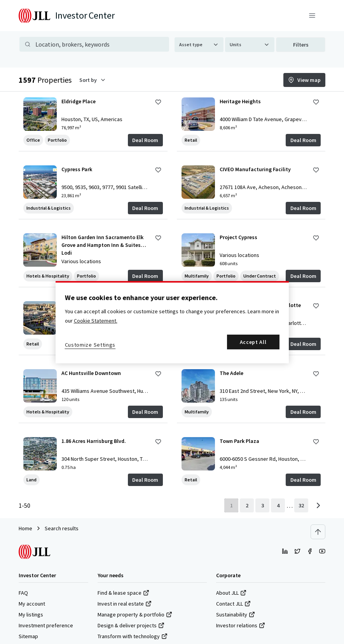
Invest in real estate (125, 604)
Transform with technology (133, 636)
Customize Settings (90, 345)
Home (25, 528)
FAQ (23, 593)
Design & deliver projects (131, 625)
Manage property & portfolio (135, 614)
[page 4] (278, 505)
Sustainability (236, 614)
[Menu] (312, 16)
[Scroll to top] (318, 532)
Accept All (253, 342)
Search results (62, 528)
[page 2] (247, 505)
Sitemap (28, 636)
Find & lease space (123, 593)
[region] (172, 322)
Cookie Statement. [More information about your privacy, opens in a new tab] (96, 321)
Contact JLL (233, 604)
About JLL (231, 593)
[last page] (301, 505)
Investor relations (241, 625)
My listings (31, 614)
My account (32, 604)
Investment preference (46, 625)
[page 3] (262, 505)
